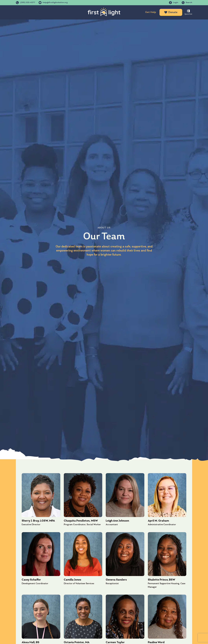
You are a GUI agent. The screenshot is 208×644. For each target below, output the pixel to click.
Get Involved (66, 12)
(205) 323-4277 (28, 3)
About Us (22, 12)
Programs (43, 12)
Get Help (151, 12)
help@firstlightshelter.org (55, 3)
